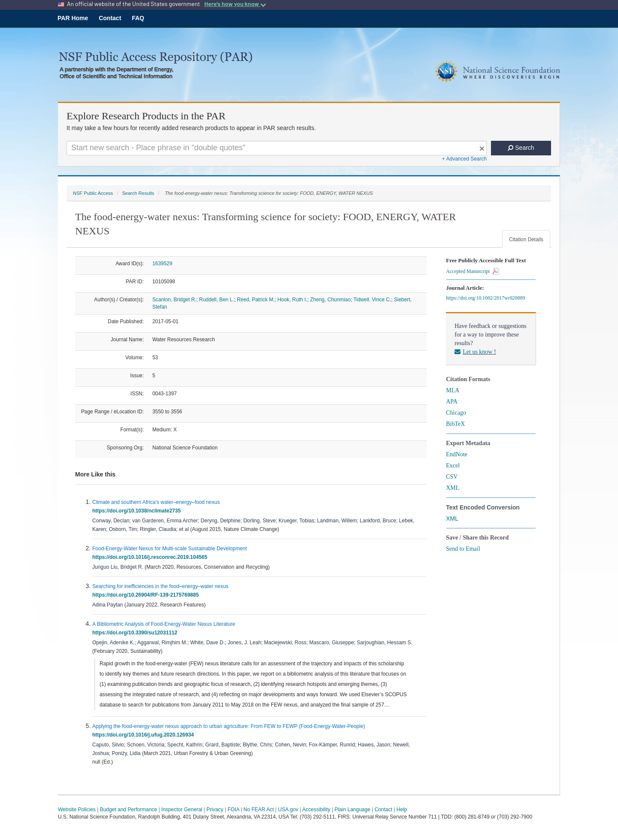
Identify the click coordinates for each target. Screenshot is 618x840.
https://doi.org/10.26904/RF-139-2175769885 (147, 595)
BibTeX (455, 424)
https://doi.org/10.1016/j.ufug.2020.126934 (144, 735)
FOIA (233, 810)
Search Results (138, 193)
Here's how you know (235, 4)
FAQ (138, 18)
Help (402, 810)
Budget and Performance (129, 810)
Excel (453, 465)
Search (521, 148)
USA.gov (288, 810)
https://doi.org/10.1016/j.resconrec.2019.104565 (151, 557)
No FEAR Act (259, 810)
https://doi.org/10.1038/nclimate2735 (138, 511)
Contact (110, 18)
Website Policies (77, 810)
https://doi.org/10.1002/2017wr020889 (487, 298)
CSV (452, 477)
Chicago (456, 413)
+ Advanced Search (464, 159)
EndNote (457, 454)
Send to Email (463, 549)
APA (452, 402)
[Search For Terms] (277, 148)
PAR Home (73, 18)
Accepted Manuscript (473, 271)
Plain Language (352, 810)
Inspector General (182, 810)
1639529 (162, 264)
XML (453, 488)
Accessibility (316, 810)
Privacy (215, 810)
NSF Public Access (93, 193)
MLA (453, 390)
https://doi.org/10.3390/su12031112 (136, 633)
